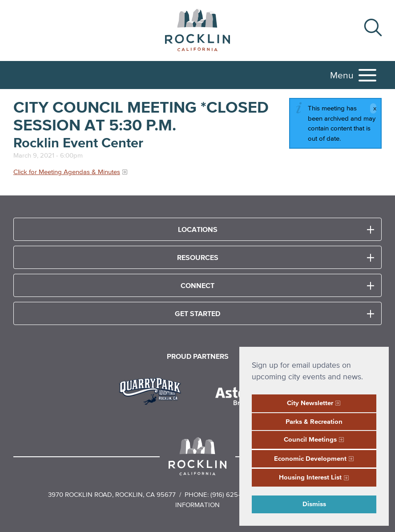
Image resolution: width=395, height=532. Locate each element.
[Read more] (153, 390)
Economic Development (310, 458)
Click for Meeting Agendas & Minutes (67, 172)
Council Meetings (310, 439)
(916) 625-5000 (233, 494)
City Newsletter (310, 403)
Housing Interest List (310, 477)
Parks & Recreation (314, 421)
